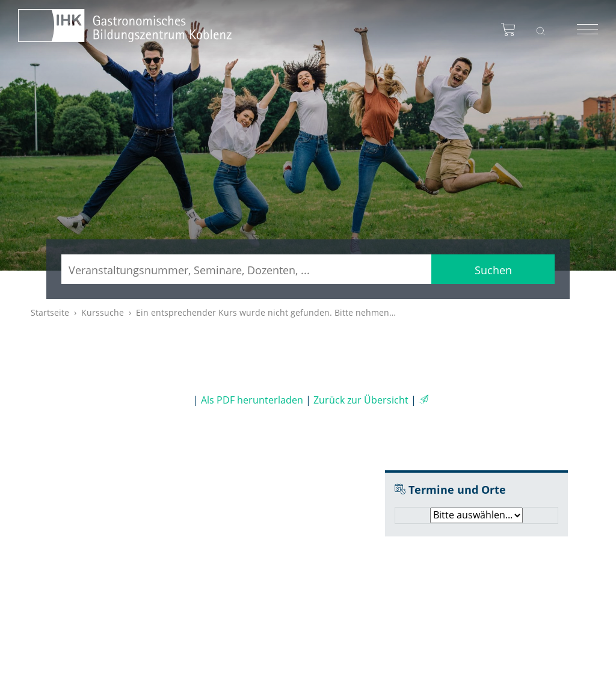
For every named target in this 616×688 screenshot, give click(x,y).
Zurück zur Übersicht (361, 400)
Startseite (50, 312)
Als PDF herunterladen (252, 400)
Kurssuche (103, 312)
